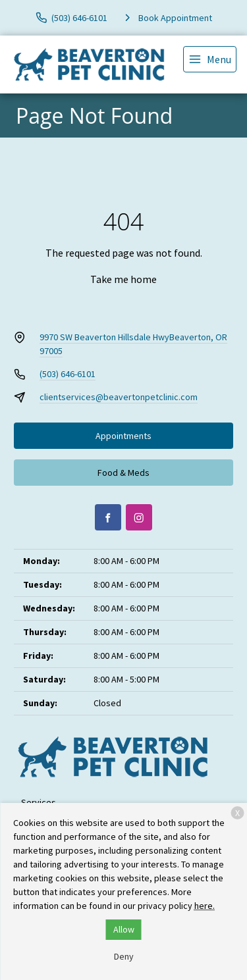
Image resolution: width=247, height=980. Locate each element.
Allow (124, 929)
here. (205, 906)
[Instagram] (139, 517)
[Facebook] (108, 517)
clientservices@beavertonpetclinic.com (119, 397)
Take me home (123, 279)
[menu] (210, 59)
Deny (124, 956)
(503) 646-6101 (68, 374)
